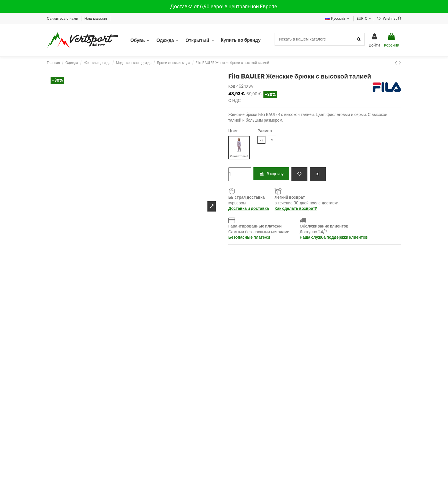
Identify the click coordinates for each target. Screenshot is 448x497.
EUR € (364, 18)
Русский (338, 18)
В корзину (273, 174)
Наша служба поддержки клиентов (334, 237)
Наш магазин (96, 18)
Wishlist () (389, 18)
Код (232, 86)
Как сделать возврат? (296, 209)
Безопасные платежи (249, 237)
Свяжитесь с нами (63, 18)
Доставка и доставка (249, 209)
